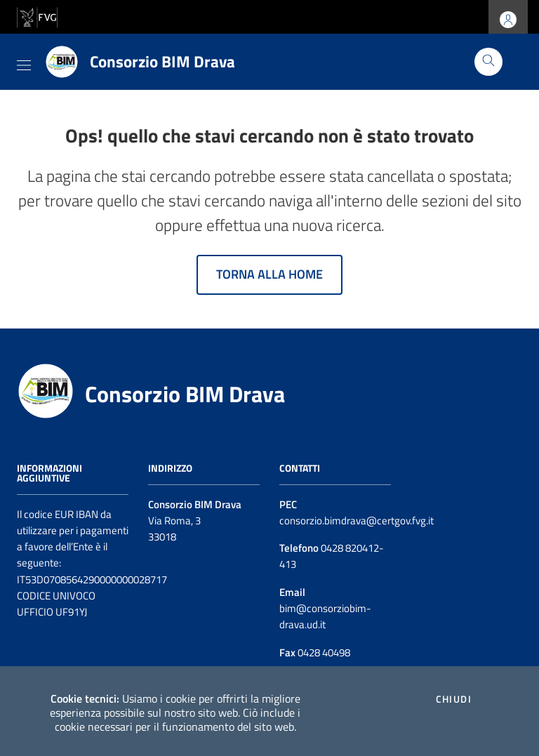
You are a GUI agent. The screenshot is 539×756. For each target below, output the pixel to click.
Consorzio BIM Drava (185, 394)
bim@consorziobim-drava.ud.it (325, 616)
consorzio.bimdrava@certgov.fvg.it (357, 520)
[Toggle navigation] (24, 62)
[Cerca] (488, 62)
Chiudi (454, 699)
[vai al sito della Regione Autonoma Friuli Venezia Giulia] (37, 16)
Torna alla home (269, 274)
